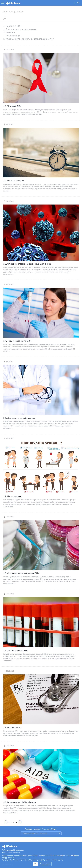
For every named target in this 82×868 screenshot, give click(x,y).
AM (79, 3)
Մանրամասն (45, 864)
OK (35, 864)
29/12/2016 (10, 50)
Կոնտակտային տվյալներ (13, 850)
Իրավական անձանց (11, 853)
